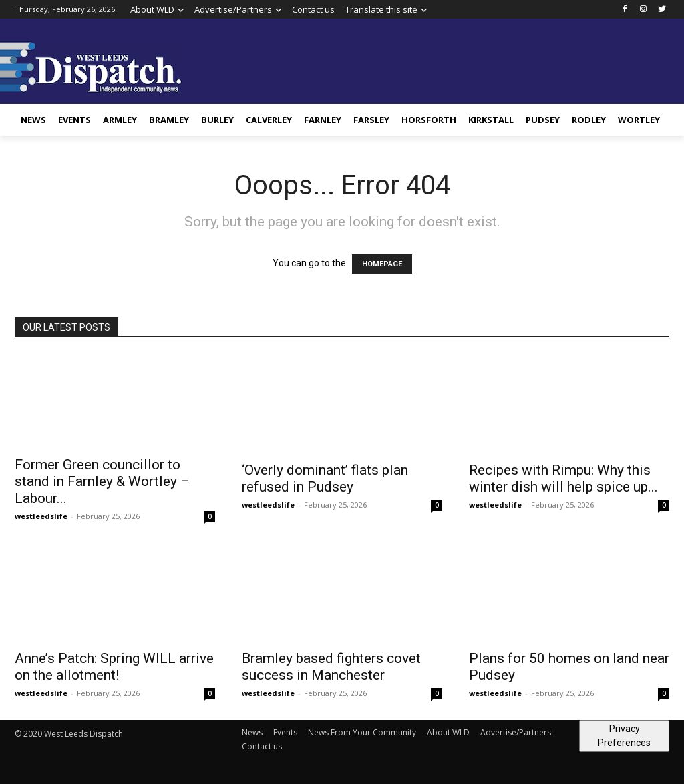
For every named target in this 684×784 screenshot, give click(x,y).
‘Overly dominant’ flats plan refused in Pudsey (325, 478)
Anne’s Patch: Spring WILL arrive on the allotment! (114, 667)
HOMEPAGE (382, 264)
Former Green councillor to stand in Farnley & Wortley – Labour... (102, 481)
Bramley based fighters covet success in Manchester (331, 667)
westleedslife (41, 516)
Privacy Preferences (624, 736)
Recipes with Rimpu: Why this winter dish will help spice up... (563, 478)
